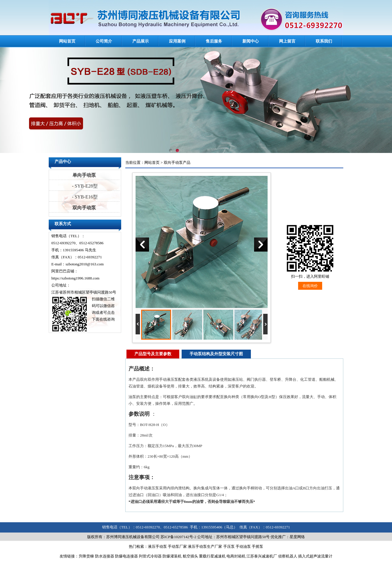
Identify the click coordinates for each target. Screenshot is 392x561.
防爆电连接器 (126, 556)
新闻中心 (251, 41)
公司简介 (104, 41)
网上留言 (287, 41)
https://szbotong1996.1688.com (75, 278)
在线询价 (310, 286)
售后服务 (214, 41)
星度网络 (297, 537)
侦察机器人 (288, 556)
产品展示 (141, 41)
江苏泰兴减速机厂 (262, 556)
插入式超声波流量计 (315, 556)
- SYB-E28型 (84, 186)
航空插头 (190, 556)
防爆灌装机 (172, 556)
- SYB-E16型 (84, 197)
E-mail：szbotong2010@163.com (77, 264)
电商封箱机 (236, 556)
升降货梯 (86, 556)
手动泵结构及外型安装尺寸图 (216, 354)
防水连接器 (105, 556)
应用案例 (177, 41)
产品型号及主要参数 (153, 354)
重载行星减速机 (212, 556)
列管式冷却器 (150, 556)
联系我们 (324, 41)
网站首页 (67, 41)
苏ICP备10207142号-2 (178, 537)
